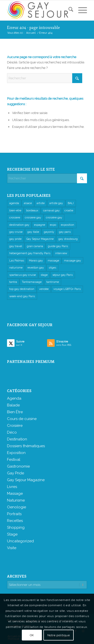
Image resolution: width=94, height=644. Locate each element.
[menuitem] (68, 10)
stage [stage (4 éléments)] (44, 275)
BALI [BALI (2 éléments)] (71, 203)
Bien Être (15, 412)
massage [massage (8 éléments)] (53, 261)
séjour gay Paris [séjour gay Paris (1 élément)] (63, 275)
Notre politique (59, 635)
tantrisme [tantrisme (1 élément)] (53, 282)
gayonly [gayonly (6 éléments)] (49, 232)
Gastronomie (18, 466)
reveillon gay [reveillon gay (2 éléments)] (36, 268)
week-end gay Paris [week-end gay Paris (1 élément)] (22, 296)
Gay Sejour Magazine (26, 480)
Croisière (15, 426)
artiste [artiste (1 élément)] (41, 203)
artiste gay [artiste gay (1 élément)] (56, 203)
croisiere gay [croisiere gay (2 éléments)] (33, 218)
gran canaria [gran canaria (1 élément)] (35, 246)
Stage (12, 534)
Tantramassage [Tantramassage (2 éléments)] (32, 282)
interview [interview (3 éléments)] (61, 253)
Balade (13, 405)
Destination (17, 439)
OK (32, 635)
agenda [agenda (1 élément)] (14, 203)
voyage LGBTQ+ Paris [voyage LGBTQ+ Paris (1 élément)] (67, 289)
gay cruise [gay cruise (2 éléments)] (16, 232)
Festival (14, 460)
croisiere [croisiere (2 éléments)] (15, 218)
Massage (15, 494)
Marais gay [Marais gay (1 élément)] (36, 261)
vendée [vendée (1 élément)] (44, 289)
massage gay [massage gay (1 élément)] (72, 261)
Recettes (15, 521)
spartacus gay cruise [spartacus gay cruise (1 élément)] (23, 275)
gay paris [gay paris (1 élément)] (65, 232)
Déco (12, 432)
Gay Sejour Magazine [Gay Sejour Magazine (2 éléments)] (40, 239)
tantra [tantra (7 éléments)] (13, 282)
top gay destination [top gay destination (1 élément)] (22, 289)
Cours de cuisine (22, 419)
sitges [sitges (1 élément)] (52, 268)
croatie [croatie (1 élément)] (69, 211)
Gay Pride (16, 473)
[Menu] (80, 10)
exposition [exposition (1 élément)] (68, 225)
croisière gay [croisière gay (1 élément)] (54, 218)
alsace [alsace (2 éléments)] (28, 203)
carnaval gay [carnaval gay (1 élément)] (51, 211)
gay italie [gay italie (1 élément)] (33, 232)
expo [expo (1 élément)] (53, 225)
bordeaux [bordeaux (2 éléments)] (32, 211)
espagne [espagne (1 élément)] (40, 225)
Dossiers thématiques (26, 446)
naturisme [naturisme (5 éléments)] (16, 268)
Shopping (16, 527)
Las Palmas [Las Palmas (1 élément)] (17, 261)
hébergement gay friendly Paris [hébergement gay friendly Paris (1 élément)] (30, 253)
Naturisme (16, 500)
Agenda (14, 398)
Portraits (14, 514)
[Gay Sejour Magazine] (39, 10)
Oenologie (17, 507)
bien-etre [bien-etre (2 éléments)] (15, 211)
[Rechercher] (68, 10)
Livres (12, 487)
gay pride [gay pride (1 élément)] (15, 239)
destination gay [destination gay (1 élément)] (19, 225)
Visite (12, 548)
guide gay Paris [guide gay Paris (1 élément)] (58, 246)
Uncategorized (20, 541)
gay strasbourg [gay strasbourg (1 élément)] (68, 239)
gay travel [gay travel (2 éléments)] (16, 246)
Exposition (16, 453)
